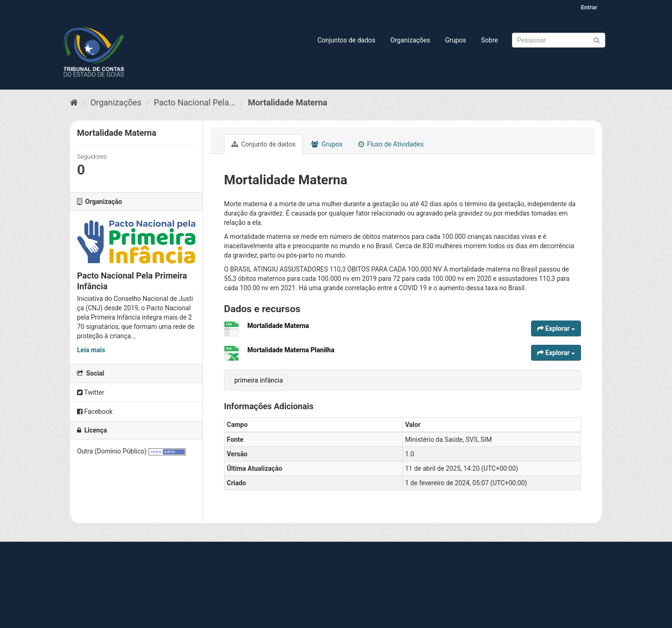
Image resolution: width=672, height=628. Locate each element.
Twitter (91, 392)
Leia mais (91, 350)
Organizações (410, 40)
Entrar (589, 7)
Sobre (490, 40)
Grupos (456, 40)
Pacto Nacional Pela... (195, 102)
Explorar (556, 328)
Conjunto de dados (263, 144)
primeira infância (259, 380)
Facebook (95, 412)
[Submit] (597, 39)
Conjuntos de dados (346, 40)
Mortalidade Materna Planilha (291, 350)
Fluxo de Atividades (391, 144)
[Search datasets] (559, 40)
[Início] (74, 102)
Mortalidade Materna (287, 102)
